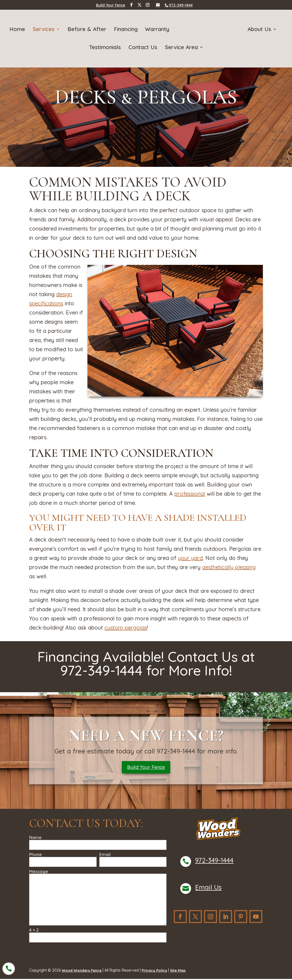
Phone (36, 856)
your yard (190, 558)
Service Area (181, 48)
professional (190, 494)
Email (106, 856)
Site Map (181, 971)
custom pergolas (126, 628)
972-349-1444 (214, 861)
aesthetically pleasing (229, 567)
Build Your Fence (111, 5)
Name (36, 839)
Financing (127, 30)
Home (18, 30)
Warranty (158, 30)
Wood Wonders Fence (82, 971)
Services (45, 30)
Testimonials (105, 48)
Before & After (88, 30)
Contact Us (143, 48)
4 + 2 (35, 931)
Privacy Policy (157, 971)
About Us (258, 30)
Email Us (208, 888)
